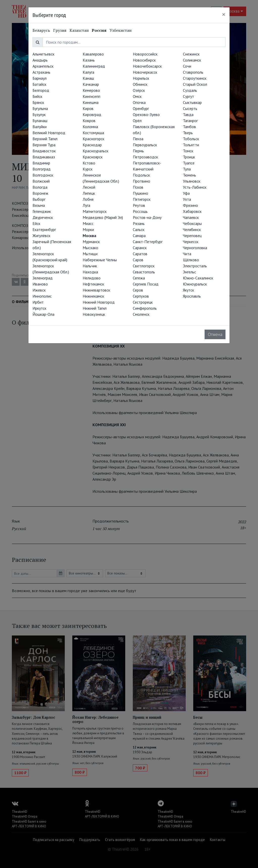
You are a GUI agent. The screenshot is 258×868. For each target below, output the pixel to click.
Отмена (215, 334)
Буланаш (40, 121)
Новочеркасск (145, 72)
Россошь (140, 211)
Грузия (60, 30)
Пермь (138, 151)
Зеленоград (43, 278)
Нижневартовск (96, 290)
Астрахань (41, 72)
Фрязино (190, 205)
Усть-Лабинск (195, 187)
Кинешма (91, 102)
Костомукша (93, 133)
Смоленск (141, 314)
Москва (89, 236)
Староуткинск (195, 78)
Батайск (39, 84)
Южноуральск (195, 284)
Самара (139, 236)
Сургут (188, 96)
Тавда (188, 114)
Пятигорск (142, 199)
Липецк (89, 193)
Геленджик (42, 211)
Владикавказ (44, 157)
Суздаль (190, 90)
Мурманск (91, 242)
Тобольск (191, 139)
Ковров (89, 121)
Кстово (89, 163)
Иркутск (39, 308)
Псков (138, 187)
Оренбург (141, 108)
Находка (90, 272)
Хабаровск (192, 211)
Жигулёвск (41, 236)
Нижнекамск (93, 296)
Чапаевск (191, 217)
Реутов (139, 205)
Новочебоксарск (147, 66)
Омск (137, 96)
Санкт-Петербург (148, 242)
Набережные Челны (100, 260)
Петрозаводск (145, 157)
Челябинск (192, 229)
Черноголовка (195, 248)
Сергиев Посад (146, 284)
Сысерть (190, 108)
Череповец (192, 236)
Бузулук (39, 114)
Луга (86, 205)
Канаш (88, 78)
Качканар (91, 84)
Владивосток (44, 151)
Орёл (137, 121)
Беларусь (41, 30)
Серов (138, 290)
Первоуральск (145, 145)
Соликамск (192, 60)
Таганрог (190, 121)
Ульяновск (192, 181)
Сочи (187, 66)
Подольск (141, 175)
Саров (138, 260)
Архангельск (43, 66)
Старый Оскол (195, 84)
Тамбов (189, 127)
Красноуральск (95, 151)
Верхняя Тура (44, 145)
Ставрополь (193, 72)
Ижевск (39, 290)
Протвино (141, 181)
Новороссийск (145, 54)
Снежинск (191, 54)
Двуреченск (43, 217)
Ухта (187, 199)
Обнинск (140, 84)
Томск (188, 151)
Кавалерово (93, 54)
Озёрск (139, 90)
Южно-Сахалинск (198, 278)
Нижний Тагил (95, 308)
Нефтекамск (93, 284)
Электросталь (195, 266)
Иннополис (42, 296)
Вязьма (39, 205)
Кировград (92, 114)
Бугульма (40, 108)
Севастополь (144, 272)
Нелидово (92, 278)
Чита (187, 254)
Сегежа (139, 278)
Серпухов (141, 296)
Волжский (41, 181)
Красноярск (93, 157)
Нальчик (90, 266)
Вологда (40, 187)
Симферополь (145, 308)
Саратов (140, 254)
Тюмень (189, 175)
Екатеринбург (44, 229)
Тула (187, 169)
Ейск (36, 223)
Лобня (88, 199)
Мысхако (90, 248)
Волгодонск (43, 175)
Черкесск (191, 242)
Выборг (39, 199)
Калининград (94, 66)
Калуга (88, 72)
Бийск (37, 96)
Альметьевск (43, 54)
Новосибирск (144, 60)
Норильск (141, 78)
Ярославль (192, 296)
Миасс (88, 223)
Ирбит (38, 302)
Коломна (90, 127)
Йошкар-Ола (43, 314)
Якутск (188, 290)
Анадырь (40, 60)
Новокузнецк (94, 314)
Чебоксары (192, 223)
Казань (89, 60)
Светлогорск (144, 266)
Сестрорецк (143, 302)
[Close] (224, 14)
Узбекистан (121, 30)
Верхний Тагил (45, 139)
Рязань (139, 223)
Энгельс (189, 272)
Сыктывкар (192, 102)
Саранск (140, 248)
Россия (99, 30)
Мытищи (90, 254)
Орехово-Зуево (146, 114)
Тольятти (191, 145)
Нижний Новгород (99, 302)
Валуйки (40, 127)
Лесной (89, 187)
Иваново (40, 284)
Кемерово (91, 90)
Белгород (41, 90)
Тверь (188, 133)
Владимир (41, 163)
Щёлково (191, 260)
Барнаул (40, 78)
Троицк (189, 157)
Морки (88, 229)
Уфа (186, 193)
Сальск (139, 229)
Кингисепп (91, 96)
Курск (88, 169)
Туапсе (189, 163)
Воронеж (40, 193)
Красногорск (93, 139)
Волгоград (42, 169)
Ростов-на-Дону (147, 217)
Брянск (38, 102)
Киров (88, 108)
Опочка (139, 102)
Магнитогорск (95, 211)
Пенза (138, 139)
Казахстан (79, 30)
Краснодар (92, 145)
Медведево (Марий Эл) (103, 217)
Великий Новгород (49, 133)
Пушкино (140, 193)
